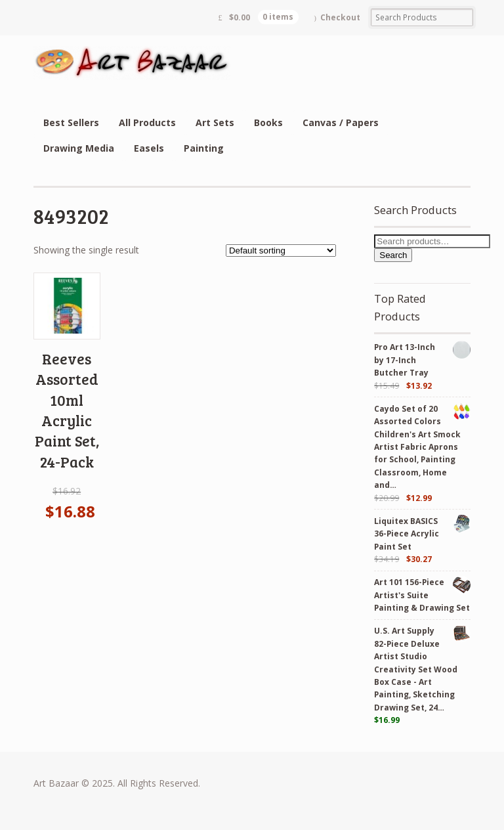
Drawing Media (79, 148)
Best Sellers (71, 122)
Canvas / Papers (341, 122)
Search (393, 255)
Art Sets (215, 122)
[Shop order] (281, 251)
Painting (204, 148)
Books (268, 122)
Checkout (340, 17)
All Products (147, 122)
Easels (149, 148)
